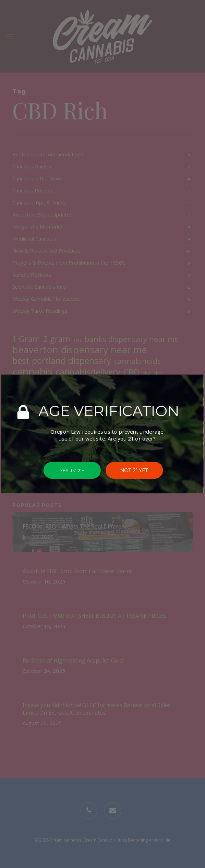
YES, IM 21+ (72, 470)
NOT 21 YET (135, 470)
